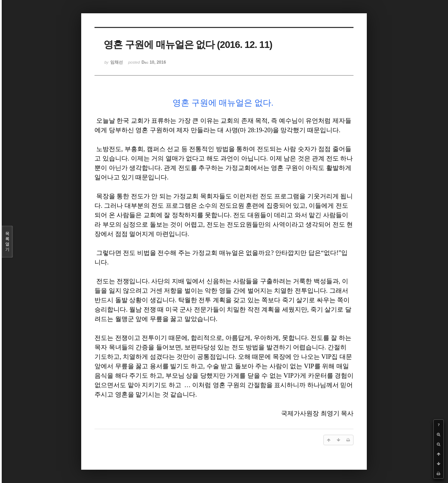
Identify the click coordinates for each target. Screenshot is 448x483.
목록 (7, 242)
